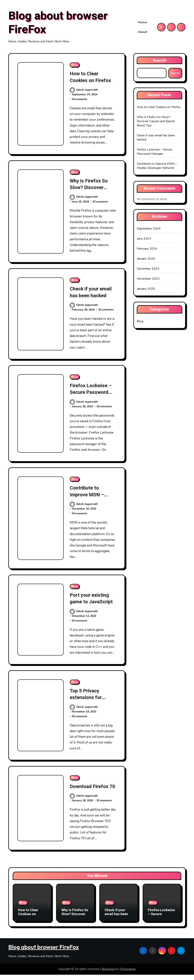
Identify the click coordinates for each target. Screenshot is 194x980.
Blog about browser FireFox (58, 23)
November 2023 (148, 279)
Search (160, 61)
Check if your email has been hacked (92, 293)
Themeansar (128, 975)
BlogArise (108, 975)
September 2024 (149, 229)
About (143, 32)
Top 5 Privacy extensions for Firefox (86, 697)
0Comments (80, 100)
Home (142, 23)
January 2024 (146, 259)
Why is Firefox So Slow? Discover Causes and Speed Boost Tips (91, 191)
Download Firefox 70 (90, 790)
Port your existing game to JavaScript (92, 598)
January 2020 (146, 289)
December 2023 (148, 269)
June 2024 (144, 239)
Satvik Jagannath (84, 90)
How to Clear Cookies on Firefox (91, 78)
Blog (75, 65)
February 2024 (147, 249)
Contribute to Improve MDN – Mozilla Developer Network (91, 498)
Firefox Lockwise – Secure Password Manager (92, 392)
